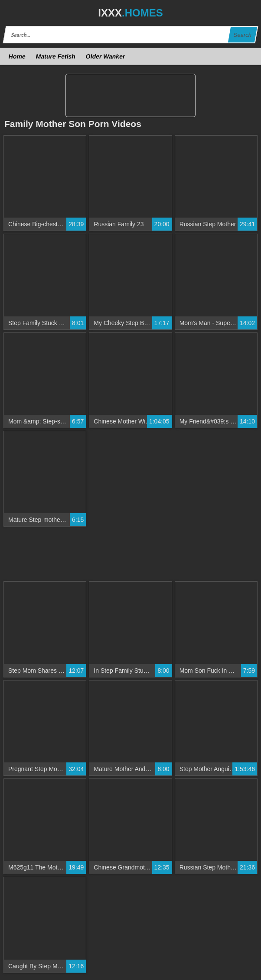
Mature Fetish (55, 56)
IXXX (130, 13)
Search (242, 35)
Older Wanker (105, 56)
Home (17, 56)
